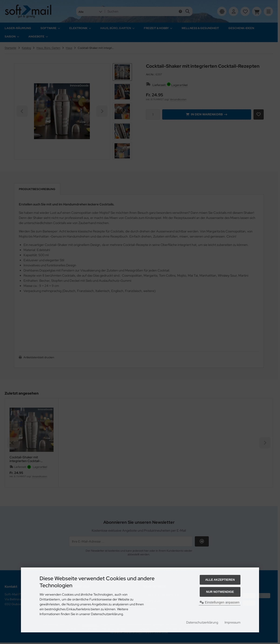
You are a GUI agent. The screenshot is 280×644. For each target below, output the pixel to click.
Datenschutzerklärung (202, 622)
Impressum (233, 622)
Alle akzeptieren (220, 580)
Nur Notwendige (220, 592)
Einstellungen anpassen (220, 602)
